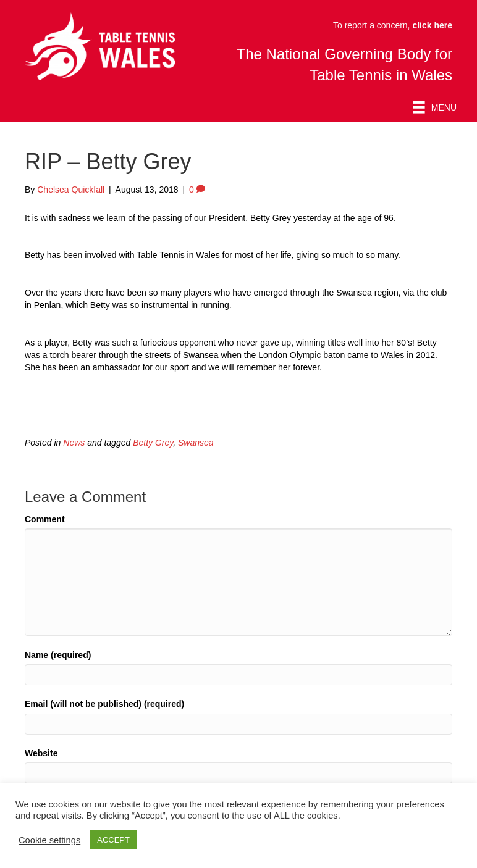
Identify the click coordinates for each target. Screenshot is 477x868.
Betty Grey (153, 443)
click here (432, 25)
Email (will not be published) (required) (104, 704)
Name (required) (58, 655)
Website (41, 753)
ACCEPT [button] (113, 840)
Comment (45, 519)
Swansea (196, 443)
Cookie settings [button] (49, 840)
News (74, 443)
